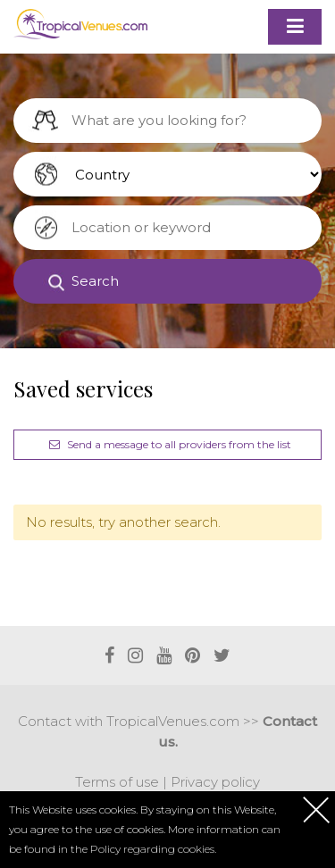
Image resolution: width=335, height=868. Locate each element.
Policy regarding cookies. (153, 849)
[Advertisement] (174, 598)
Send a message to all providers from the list (168, 444)
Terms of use (117, 782)
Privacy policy (215, 782)
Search (95, 281)
